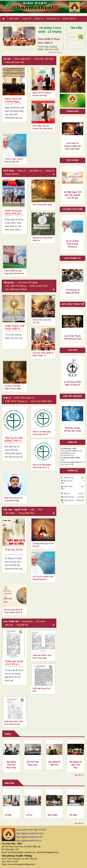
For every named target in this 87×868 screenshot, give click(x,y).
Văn (32, 510)
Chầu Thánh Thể (38, 286)
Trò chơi (41, 621)
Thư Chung (72, 160)
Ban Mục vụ (36, 171)
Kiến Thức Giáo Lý (24, 398)
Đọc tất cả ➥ (79, 775)
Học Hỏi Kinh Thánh (16, 289)
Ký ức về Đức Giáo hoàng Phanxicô (72, 244)
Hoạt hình (27, 621)
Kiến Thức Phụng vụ (16, 401)
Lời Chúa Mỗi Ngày (28, 282)
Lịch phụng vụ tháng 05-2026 (72, 291)
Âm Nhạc (10, 513)
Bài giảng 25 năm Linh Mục (76, 765)
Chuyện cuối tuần (73, 209)
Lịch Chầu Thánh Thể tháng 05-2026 (72, 337)
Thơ (40, 510)
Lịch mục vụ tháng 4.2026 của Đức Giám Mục (72, 146)
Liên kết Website (72, 396)
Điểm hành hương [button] (24, 24)
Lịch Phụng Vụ (72, 258)
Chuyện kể (22, 625)
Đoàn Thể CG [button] (69, 19)
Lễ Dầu (8, 815)
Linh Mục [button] (7, 24)
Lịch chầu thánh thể (73, 304)
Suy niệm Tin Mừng (16, 286)
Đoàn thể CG (12, 174)
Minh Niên (53, 815)
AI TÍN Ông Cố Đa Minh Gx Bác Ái (73, 383)
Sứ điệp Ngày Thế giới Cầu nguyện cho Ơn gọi (73, 195)
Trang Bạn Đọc (27, 513)
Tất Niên (73, 815)
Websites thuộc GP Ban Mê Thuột (73, 429)
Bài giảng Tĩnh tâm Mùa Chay (11, 765)
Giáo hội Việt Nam (44, 59)
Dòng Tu (50, 171)
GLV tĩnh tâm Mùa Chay (33, 763)
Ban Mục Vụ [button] (53, 19)
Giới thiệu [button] (14, 19)
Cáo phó (73, 350)
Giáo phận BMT (23, 59)
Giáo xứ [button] (27, 19)
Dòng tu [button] (39, 19)
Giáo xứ (22, 171)
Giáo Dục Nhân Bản (41, 401)
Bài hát (9, 625)
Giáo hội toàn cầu (15, 62)
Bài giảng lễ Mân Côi (54, 763)
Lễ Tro (29, 815)
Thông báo (73, 111)
